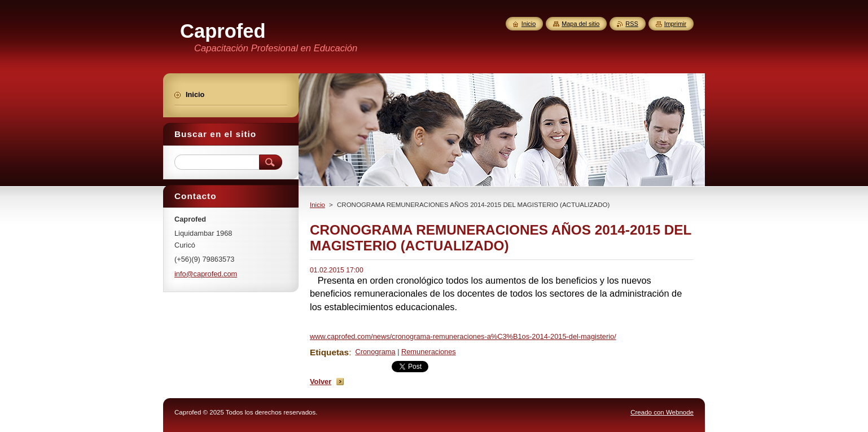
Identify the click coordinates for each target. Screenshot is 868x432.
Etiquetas (329, 352)
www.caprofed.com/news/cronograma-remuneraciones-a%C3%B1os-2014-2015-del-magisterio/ (463, 336)
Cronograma (375, 352)
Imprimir (675, 24)
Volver (321, 382)
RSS (632, 24)
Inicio (317, 205)
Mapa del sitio (580, 24)
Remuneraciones (429, 352)
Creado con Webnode (662, 412)
